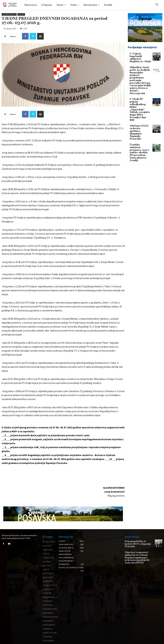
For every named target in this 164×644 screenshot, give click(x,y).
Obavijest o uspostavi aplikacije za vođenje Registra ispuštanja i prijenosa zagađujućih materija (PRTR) (139, 554)
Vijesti (21, 14)
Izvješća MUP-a (9, 14)
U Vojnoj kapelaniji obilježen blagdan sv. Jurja (140, 56)
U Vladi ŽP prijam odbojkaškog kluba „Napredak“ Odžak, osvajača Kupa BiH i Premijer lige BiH (140, 92)
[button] (157, 5)
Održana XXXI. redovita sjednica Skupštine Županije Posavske (140, 105)
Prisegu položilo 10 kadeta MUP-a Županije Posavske (137, 543)
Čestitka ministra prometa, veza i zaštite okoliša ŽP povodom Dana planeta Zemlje (139, 118)
